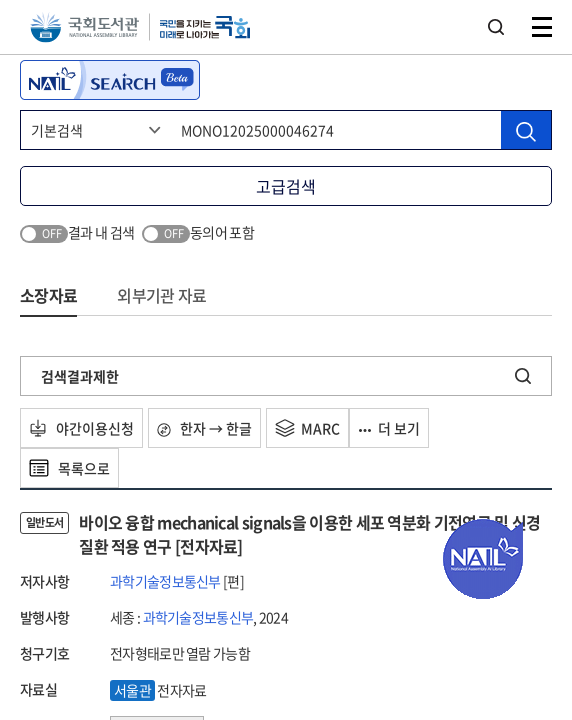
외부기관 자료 (161, 295)
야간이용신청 (81, 428)
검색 (496, 27)
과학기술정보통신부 (165, 581)
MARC (307, 428)
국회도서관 (84, 27)
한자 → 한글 (204, 428)
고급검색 (286, 186)
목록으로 (69, 468)
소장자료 (48, 295)
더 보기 (389, 428)
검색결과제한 (80, 376)
